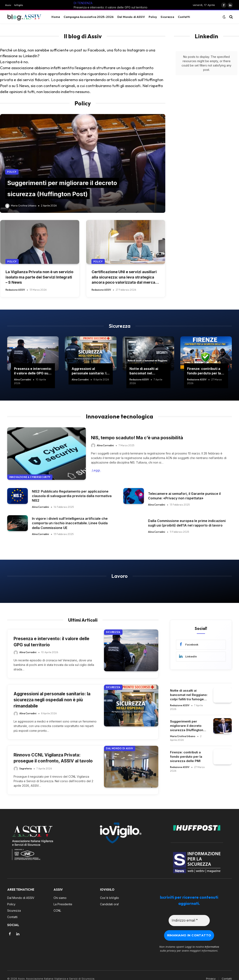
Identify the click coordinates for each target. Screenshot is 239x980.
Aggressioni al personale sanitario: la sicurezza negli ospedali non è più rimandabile (90, 371)
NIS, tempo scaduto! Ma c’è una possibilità (137, 438)
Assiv (8, 5)
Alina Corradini (23, 379)
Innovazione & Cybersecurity (30, 477)
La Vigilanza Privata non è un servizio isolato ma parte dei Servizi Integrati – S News (39, 277)
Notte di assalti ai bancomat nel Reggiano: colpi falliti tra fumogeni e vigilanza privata (146, 371)
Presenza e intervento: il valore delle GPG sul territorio (111, 7)
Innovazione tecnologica (119, 416)
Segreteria (26, 769)
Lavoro (119, 576)
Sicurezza (167, 17)
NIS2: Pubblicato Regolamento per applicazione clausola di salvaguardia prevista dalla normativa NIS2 (72, 496)
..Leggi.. (96, 470)
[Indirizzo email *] (189, 912)
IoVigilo (19, 5)
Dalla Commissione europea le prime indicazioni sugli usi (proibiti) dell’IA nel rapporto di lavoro (187, 523)
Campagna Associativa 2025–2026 (89, 17)
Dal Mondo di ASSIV (131, 17)
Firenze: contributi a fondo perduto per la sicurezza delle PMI (204, 371)
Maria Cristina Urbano (24, 206)
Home (56, 17)
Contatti (184, 17)
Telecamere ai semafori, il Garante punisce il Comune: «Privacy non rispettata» (184, 496)
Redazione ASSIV (15, 290)
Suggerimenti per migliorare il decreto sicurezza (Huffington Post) (187, 726)
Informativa (212, 938)
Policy (153, 17)
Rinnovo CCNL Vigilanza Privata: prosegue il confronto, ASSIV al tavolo (53, 758)
